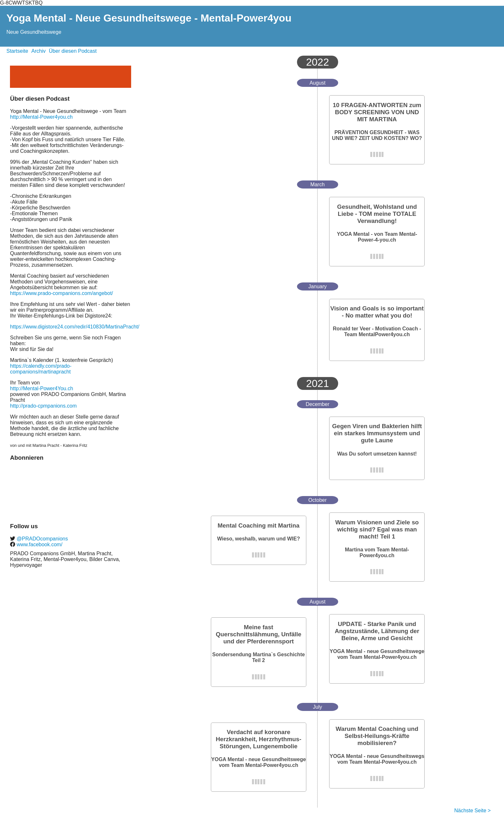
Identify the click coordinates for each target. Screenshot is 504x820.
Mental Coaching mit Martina (259, 525)
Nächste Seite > (472, 811)
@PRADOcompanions (41, 539)
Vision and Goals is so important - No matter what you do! (377, 312)
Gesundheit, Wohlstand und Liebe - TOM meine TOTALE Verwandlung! (377, 214)
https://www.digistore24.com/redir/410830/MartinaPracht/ (75, 327)
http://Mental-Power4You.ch (41, 388)
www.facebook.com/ (39, 544)
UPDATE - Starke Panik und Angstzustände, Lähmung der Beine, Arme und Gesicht (377, 631)
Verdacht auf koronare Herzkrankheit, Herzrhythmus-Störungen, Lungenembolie (258, 739)
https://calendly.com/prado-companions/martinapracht (41, 369)
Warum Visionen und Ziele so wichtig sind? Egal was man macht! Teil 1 (377, 529)
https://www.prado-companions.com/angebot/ (61, 293)
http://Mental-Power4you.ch (41, 117)
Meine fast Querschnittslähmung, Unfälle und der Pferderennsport (258, 634)
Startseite (17, 51)
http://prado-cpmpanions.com (43, 406)
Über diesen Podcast (73, 51)
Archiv (39, 51)
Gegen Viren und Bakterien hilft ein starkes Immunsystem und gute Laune (377, 433)
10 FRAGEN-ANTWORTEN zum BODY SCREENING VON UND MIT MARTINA (377, 112)
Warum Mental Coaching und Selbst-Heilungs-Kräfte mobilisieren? (377, 736)
